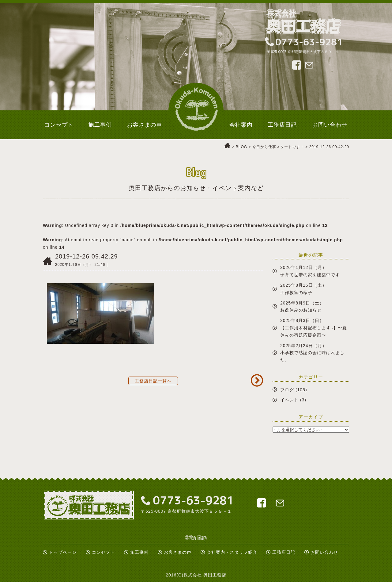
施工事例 (139, 552)
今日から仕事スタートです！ (278, 147)
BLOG (241, 147)
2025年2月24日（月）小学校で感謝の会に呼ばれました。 (312, 353)
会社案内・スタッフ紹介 (232, 552)
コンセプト (103, 552)
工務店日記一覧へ (153, 381)
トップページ (63, 552)
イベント (289, 400)
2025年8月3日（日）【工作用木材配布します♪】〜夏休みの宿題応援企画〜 (314, 328)
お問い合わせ (324, 552)
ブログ (287, 390)
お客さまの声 (178, 552)
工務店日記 (284, 552)
